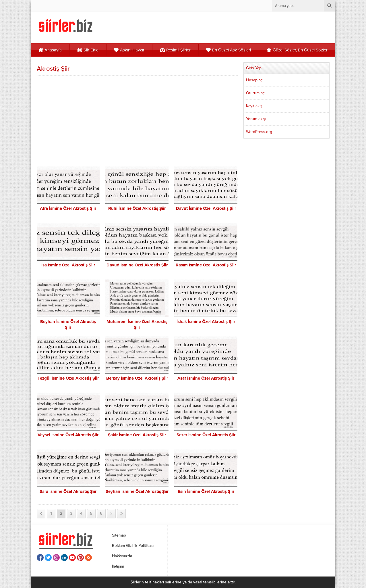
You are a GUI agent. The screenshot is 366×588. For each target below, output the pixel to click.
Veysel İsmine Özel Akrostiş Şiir (68, 435)
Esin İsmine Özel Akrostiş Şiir (206, 491)
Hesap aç (254, 80)
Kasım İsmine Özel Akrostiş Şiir (206, 265)
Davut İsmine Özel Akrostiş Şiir (206, 208)
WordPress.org (259, 132)
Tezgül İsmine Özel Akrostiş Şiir (68, 378)
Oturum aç (255, 93)
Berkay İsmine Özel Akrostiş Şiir (137, 378)
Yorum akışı (256, 119)
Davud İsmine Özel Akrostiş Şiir (137, 265)
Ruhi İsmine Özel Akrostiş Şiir (137, 208)
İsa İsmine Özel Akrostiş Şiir (68, 265)
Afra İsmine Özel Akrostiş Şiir (68, 208)
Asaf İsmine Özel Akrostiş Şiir (206, 378)
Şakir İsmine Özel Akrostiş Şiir (137, 435)
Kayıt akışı (255, 106)
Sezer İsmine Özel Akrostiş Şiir (206, 435)
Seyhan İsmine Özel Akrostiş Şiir (137, 491)
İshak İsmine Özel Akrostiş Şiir (206, 322)
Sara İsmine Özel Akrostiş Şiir (68, 491)
